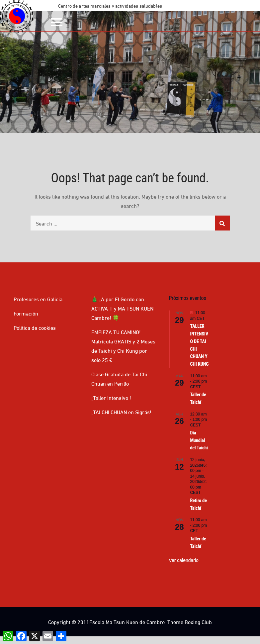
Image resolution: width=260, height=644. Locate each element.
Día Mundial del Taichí (199, 440)
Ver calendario (184, 560)
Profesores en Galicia (38, 299)
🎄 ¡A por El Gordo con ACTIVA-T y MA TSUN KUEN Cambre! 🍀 (122, 308)
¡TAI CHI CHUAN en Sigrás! (121, 412)
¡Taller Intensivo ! (111, 397)
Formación (26, 313)
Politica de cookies (35, 327)
